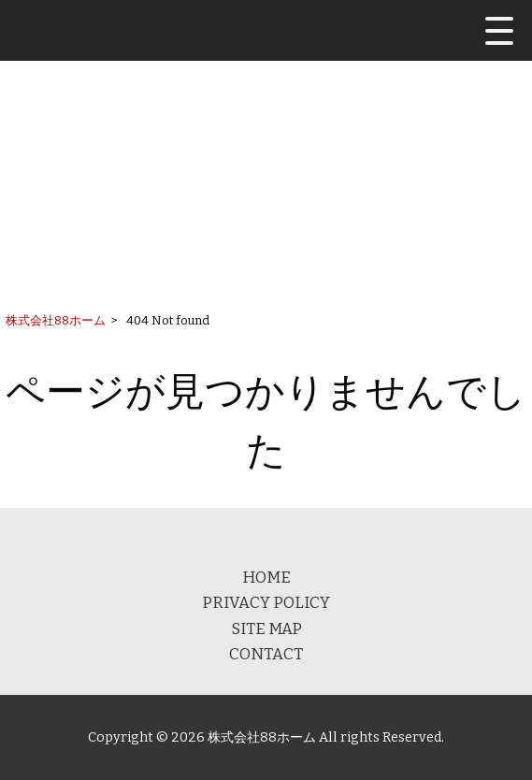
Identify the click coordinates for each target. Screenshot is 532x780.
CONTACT (266, 654)
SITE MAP (266, 628)
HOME (266, 577)
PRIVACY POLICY (266, 602)
